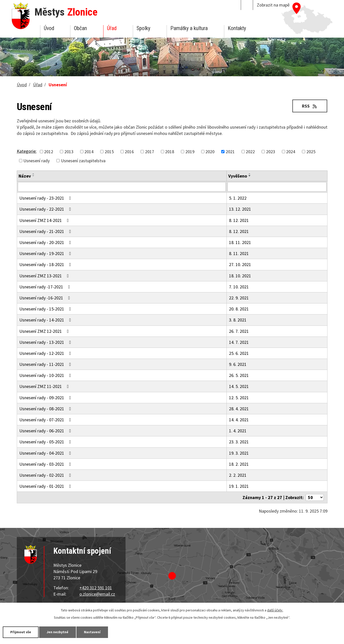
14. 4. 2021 (239, 420)
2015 (109, 152)
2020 (210, 152)
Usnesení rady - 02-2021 (46, 475)
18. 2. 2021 (239, 464)
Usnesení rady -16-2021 (46, 298)
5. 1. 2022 (238, 198)
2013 (69, 152)
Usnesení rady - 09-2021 (46, 398)
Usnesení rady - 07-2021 (46, 420)
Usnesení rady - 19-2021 (46, 253)
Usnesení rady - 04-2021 (46, 453)
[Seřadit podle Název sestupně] (34, 176)
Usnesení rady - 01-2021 (46, 486)
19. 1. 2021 (239, 486)
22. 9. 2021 (239, 298)
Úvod (49, 28)
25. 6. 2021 (239, 353)
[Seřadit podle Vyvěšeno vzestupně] (250, 174)
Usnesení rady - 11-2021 (46, 364)
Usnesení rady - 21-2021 (46, 231)
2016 (129, 152)
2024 (291, 152)
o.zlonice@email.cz (97, 594)
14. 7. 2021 (239, 342)
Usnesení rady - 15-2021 (46, 309)
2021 (230, 152)
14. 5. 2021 (239, 386)
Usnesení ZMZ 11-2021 (45, 386)
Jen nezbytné (58, 632)
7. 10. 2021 (239, 287)
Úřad (112, 28)
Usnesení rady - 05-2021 (46, 442)
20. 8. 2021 (239, 309)
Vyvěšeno (238, 176)
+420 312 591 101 (96, 588)
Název (25, 176)
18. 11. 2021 (240, 242)
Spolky (143, 28)
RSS (310, 106)
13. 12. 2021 (240, 209)
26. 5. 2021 (239, 375)
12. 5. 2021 (239, 398)
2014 (89, 152)
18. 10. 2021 (240, 276)
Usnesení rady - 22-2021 (46, 209)
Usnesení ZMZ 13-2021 (45, 276)
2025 (311, 152)
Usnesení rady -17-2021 (46, 287)
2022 (250, 152)
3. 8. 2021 (238, 320)
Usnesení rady (36, 161)
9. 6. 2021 (238, 364)
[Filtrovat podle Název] (122, 187)
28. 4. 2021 (239, 409)
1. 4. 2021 (238, 431)
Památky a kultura (189, 28)
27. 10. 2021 (240, 264)
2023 (271, 152)
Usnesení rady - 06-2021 (46, 431)
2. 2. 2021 (238, 475)
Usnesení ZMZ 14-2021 (45, 220)
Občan (80, 28)
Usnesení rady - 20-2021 (46, 242)
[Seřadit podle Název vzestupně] (34, 174)
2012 (49, 152)
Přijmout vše (21, 632)
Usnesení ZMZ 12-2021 (45, 331)
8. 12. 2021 (239, 220)
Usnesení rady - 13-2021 (46, 342)
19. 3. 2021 (239, 453)
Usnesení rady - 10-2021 (46, 375)
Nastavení (92, 632)
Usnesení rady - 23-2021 (46, 198)
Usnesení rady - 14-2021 (46, 320)
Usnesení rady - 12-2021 (46, 353)
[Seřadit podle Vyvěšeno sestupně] (250, 176)
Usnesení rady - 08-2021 (46, 409)
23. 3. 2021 (239, 442)
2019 (190, 152)
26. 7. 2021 (239, 331)
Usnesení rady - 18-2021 (46, 264)
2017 (150, 152)
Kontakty (237, 28)
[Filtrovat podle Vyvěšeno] (277, 187)
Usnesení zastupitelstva (83, 161)
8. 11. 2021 (239, 253)
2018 (170, 152)
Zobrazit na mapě (273, 5)
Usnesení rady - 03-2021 (46, 464)
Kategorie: (27, 151)
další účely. (275, 610)
